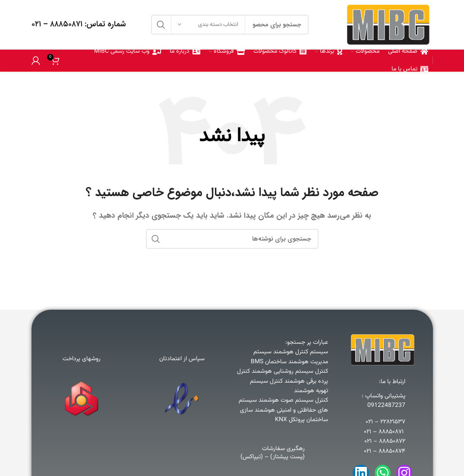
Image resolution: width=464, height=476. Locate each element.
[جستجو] (232, 239)
